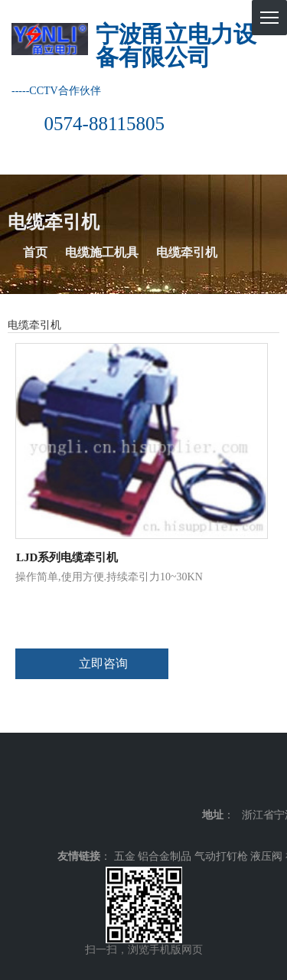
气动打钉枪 (221, 856)
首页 (35, 252)
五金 (125, 856)
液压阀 (266, 856)
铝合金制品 (165, 856)
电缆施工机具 (102, 252)
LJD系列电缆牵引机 (67, 557)
